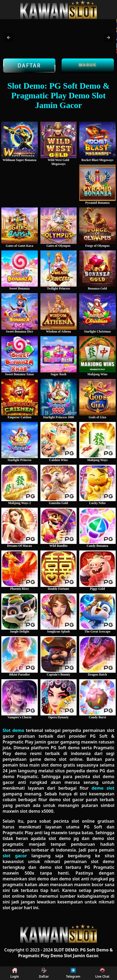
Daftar (29, 66)
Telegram (73, 973)
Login (15, 973)
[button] (9, 38)
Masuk (88, 65)
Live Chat (102, 973)
